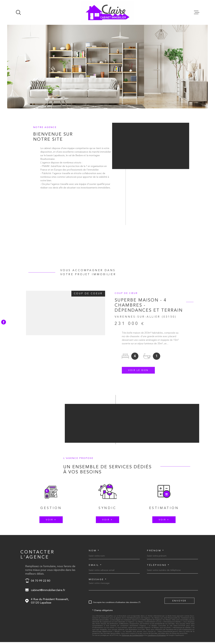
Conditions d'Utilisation (157, 585)
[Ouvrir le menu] (197, 12)
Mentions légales (130, 631)
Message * (98, 529)
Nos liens (150, 631)
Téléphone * (158, 515)
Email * (95, 515)
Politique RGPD (163, 631)
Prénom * (156, 500)
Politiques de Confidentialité (132, 585)
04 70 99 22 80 (41, 530)
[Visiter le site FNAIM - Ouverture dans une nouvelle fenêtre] (174, 612)
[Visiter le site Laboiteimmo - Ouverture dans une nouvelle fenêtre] (26, 631)
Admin (142, 631)
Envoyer (179, 550)
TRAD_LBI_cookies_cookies (182, 631)
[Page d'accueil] (108, 12)
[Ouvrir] (18, 12)
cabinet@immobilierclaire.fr (48, 540)
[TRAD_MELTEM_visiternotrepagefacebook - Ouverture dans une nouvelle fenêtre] (4, 322)
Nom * (94, 500)
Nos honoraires (103, 631)
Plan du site (116, 631)
